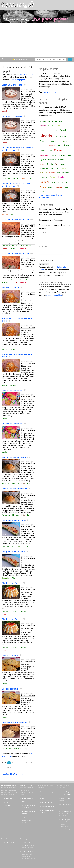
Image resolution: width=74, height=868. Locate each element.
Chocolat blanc (61, 136)
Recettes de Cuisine (8, 785)
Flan (50, 151)
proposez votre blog (54, 295)
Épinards (67, 146)
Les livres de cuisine (65, 798)
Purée (52, 177)
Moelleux (14, 248)
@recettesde (26, 820)
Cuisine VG (62, 811)
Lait (30, 178)
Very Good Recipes (10, 843)
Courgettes (20, 547)
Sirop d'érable (7, 749)
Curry (59, 146)
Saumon (23, 178)
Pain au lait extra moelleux (14, 457)
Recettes (5, 59)
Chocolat (5, 111)
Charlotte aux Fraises (9, 612)
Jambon (62, 155)
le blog (24, 818)
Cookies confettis (10, 655)
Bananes (13, 349)
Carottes (64, 130)
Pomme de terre (63, 173)
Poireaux (43, 173)
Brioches (43, 126)
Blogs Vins (62, 805)
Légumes (43, 160)
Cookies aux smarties (12, 390)
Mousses (61, 160)
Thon (28, 547)
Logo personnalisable (47, 806)
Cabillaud (18, 749)
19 (31, 763)
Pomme (52, 173)
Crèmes (43, 146)
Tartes (43, 187)
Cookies (5, 419)
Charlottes (23, 612)
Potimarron (43, 177)
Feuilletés (43, 151)
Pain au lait (6, 484)
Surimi (64, 182)
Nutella (50, 164)
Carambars (44, 130)
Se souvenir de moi (48, 261)
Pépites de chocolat (46, 168)
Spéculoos (56, 182)
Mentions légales (9, 799)
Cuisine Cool (63, 820)
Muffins (42, 164)
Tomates (58, 187)
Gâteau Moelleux (26, 246)
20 (4, 767)
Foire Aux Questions (47, 802)
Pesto (58, 168)
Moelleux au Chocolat (9, 246)
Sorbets (4, 349)
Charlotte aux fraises (11, 583)
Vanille (15, 178)
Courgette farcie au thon (13, 520)
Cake (59, 126)
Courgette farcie (7, 547)
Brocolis (51, 126)
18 (26, 763)
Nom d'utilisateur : (45, 233)
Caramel (54, 130)
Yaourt (42, 192)
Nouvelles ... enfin (10, 288)
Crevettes (51, 146)
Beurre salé (59, 121)
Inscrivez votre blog (47, 792)
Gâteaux (23, 248)
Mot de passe (43, 247)
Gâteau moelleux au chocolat (16, 219)
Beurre (51, 121)
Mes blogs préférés (20, 59)
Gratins (53, 155)
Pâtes (63, 164)
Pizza (64, 168)
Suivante (10, 767)
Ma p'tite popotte (27, 74)
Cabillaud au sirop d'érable (14, 722)
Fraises (4, 614)
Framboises (44, 155)
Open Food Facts (28, 852)
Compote (44, 141)
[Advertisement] (37, 40)
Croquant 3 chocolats (12, 85)
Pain (23, 484)
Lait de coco (6, 178)
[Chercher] (70, 59)
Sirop (25, 749)
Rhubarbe (61, 177)
